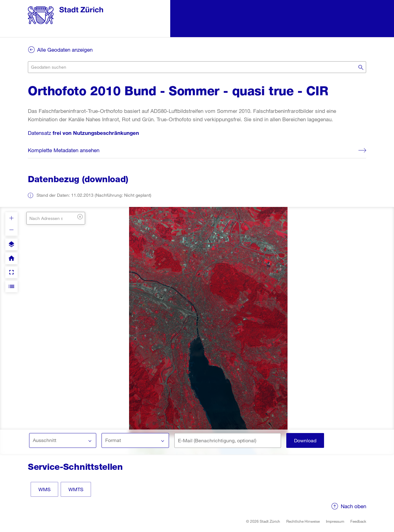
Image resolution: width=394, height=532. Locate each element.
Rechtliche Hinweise (303, 521)
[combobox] (197, 67)
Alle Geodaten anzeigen (65, 50)
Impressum (335, 521)
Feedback (358, 521)
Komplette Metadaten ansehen (64, 150)
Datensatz (83, 133)
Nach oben (353, 506)
